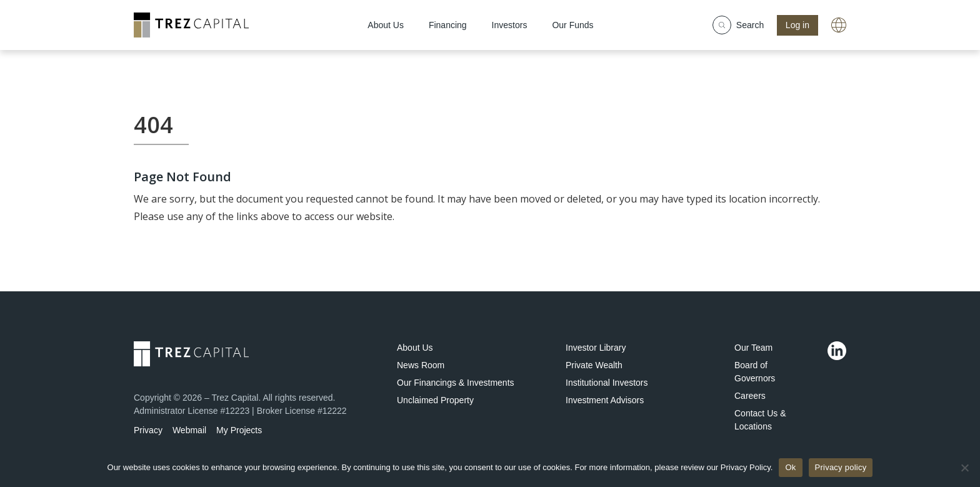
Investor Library (596, 348)
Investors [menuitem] (510, 25)
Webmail (189, 430)
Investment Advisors (605, 400)
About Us (415, 348)
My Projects (239, 430)
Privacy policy (841, 467)
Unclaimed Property (435, 400)
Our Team (753, 348)
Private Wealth (594, 365)
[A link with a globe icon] (839, 25)
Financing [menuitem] (448, 25)
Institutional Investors (607, 383)
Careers (750, 396)
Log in (797, 25)
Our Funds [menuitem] (572, 25)
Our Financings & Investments (456, 383)
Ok (790, 467)
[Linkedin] (837, 351)
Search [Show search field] (738, 25)
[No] (964, 468)
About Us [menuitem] (386, 25)
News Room (421, 365)
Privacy (148, 430)
